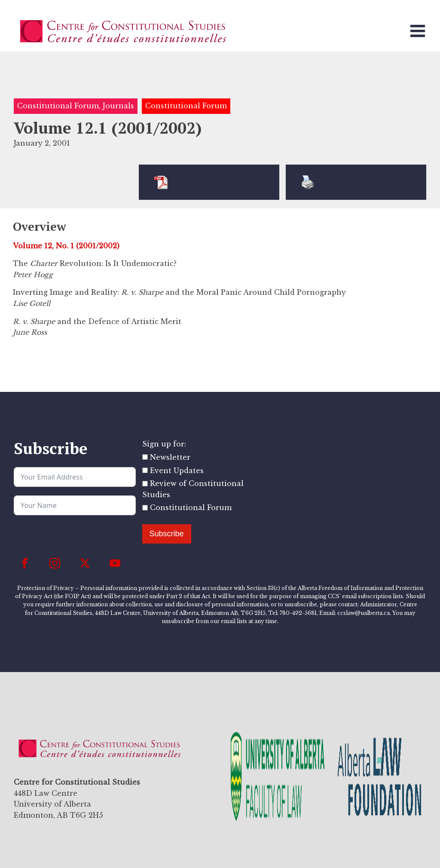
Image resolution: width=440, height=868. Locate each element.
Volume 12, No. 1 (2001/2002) (66, 246)
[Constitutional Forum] (145, 508)
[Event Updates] (145, 470)
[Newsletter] (145, 457)
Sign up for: (164, 444)
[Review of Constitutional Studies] (145, 484)
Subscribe (167, 534)
